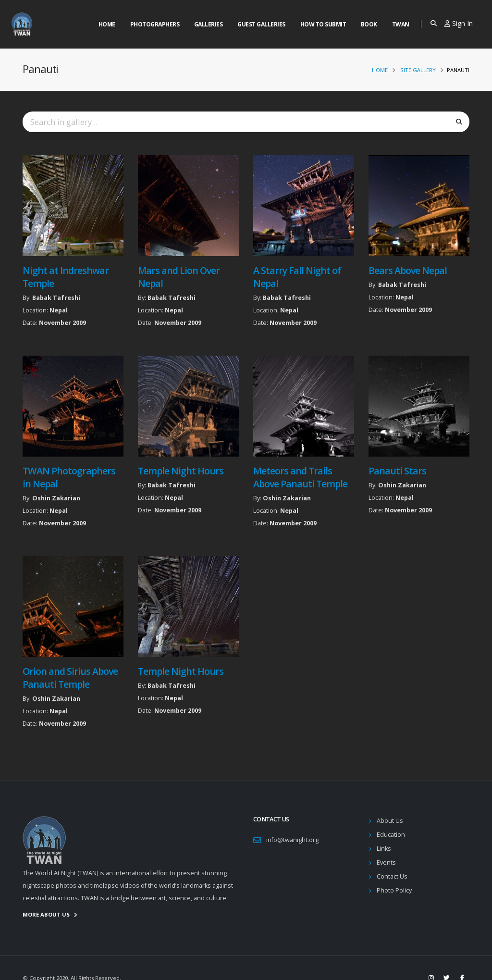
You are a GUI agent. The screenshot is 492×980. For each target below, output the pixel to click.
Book (369, 24)
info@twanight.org (292, 840)
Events (386, 862)
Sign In (459, 23)
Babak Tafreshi (56, 298)
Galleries (209, 24)
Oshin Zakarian (56, 498)
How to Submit (323, 24)
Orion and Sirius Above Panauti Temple (70, 678)
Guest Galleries (261, 24)
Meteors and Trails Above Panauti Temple (300, 477)
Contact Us (392, 876)
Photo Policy (394, 890)
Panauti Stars (397, 471)
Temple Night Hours (181, 471)
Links (384, 849)
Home (107, 24)
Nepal (59, 310)
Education (391, 835)
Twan (401, 24)
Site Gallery (418, 70)
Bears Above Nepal (408, 270)
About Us (390, 821)
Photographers (155, 24)
